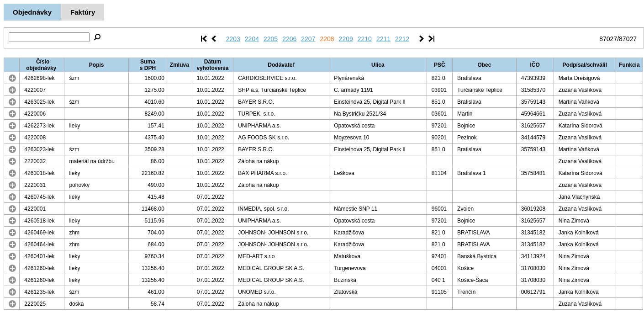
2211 (383, 39)
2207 (308, 39)
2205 (271, 39)
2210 (365, 39)
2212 (402, 39)
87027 (608, 39)
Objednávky (32, 12)
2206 (289, 39)
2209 (346, 39)
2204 (252, 39)
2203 (233, 39)
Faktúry (83, 12)
